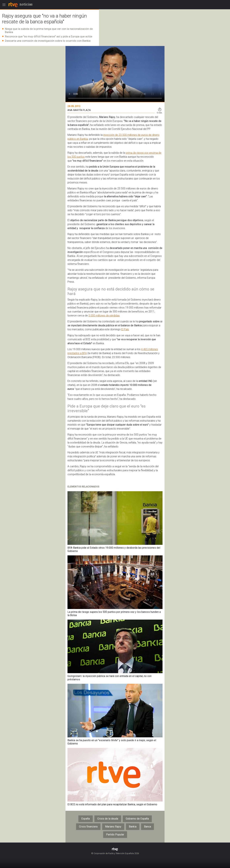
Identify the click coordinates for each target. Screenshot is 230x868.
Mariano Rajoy (113, 827)
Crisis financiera (88, 827)
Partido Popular (115, 835)
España (86, 819)
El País (125, 329)
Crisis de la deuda (108, 819)
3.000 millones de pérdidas (104, 315)
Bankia (133, 827)
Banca (148, 827)
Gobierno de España (137, 819)
